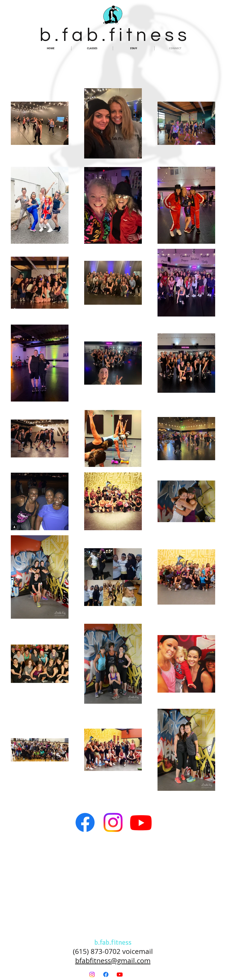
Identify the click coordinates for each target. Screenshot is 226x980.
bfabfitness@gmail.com (113, 961)
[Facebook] (85, 822)
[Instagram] (113, 822)
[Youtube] (141, 822)
